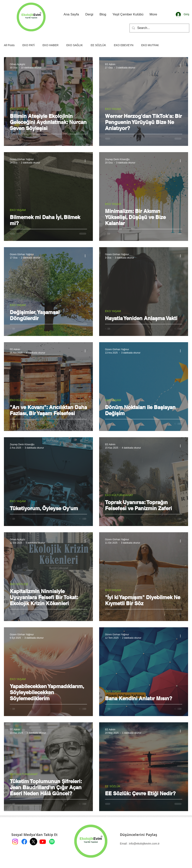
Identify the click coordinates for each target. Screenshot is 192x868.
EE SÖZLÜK (98, 45)
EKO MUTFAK (150, 45)
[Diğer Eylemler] (86, 66)
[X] (34, 842)
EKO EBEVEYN (124, 45)
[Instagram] (15, 842)
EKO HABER (51, 45)
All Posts (9, 45)
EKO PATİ (29, 45)
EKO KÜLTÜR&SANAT (24, 400)
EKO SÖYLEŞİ (19, 109)
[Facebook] (24, 842)
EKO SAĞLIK (75, 45)
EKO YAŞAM (113, 109)
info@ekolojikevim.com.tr (144, 844)
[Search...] (159, 28)
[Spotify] (52, 842)
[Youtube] (43, 842)
